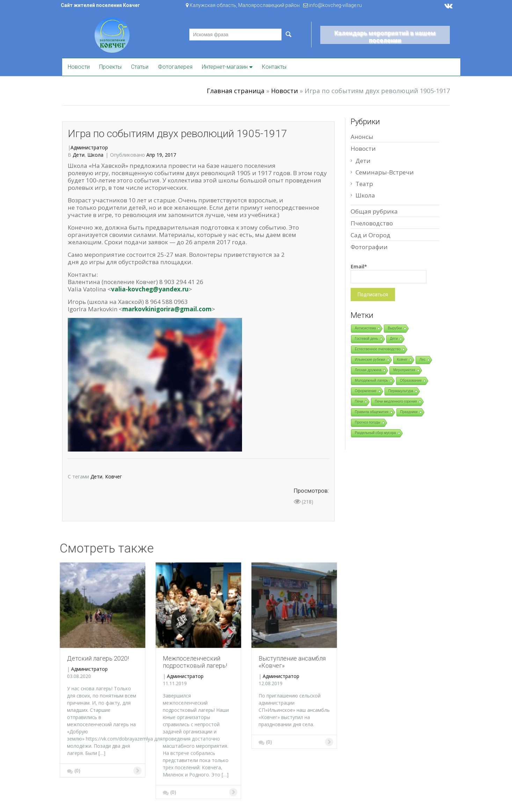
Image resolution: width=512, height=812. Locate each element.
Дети (79, 155)
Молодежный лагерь (371, 381)
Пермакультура (401, 391)
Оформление (366, 391)
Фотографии (369, 247)
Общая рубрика (374, 211)
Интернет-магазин (225, 67)
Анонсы (362, 137)
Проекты (110, 67)
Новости (79, 67)
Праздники (409, 412)
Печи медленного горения (396, 401)
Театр (364, 184)
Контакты (274, 67)
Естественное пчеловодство (378, 349)
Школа (95, 155)
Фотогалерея (175, 67)
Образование (411, 381)
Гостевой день (367, 339)
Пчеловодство (372, 223)
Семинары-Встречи (385, 172)
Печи (359, 401)
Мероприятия (404, 370)
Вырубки (395, 328)
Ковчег (114, 476)
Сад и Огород (371, 235)
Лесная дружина (368, 370)
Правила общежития (372, 412)
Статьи (140, 67)
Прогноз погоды (368, 422)
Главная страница (236, 91)
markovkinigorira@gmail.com (167, 309)
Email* (389, 273)
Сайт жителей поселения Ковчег (100, 5)
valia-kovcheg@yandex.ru (150, 289)
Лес (422, 360)
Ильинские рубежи (370, 360)
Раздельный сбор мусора (375, 433)
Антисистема (365, 328)
